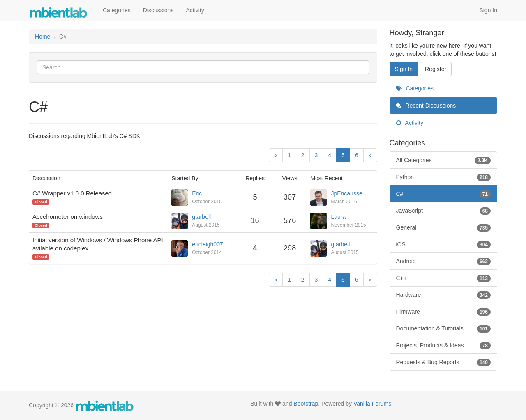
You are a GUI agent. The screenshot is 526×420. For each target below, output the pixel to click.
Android (444, 261)
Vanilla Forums (372, 404)
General (444, 227)
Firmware (444, 312)
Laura (338, 217)
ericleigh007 (208, 244)
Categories (117, 10)
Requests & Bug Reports (444, 362)
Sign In (488, 10)
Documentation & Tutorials (444, 328)
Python (444, 177)
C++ (444, 278)
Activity (195, 10)
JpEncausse (346, 193)
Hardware (444, 295)
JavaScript (444, 211)
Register (436, 69)
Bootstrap (306, 404)
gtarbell (201, 217)
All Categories (444, 160)
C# (444, 194)
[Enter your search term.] (203, 67)
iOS (444, 244)
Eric (197, 193)
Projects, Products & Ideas (444, 345)
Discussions (158, 10)
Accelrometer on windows (68, 217)
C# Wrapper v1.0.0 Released (72, 193)
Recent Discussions (426, 106)
